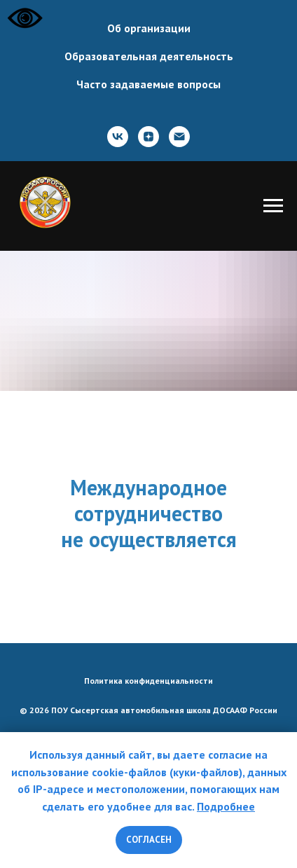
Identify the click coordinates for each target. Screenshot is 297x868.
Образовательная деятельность (149, 56)
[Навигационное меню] (273, 206)
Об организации (149, 28)
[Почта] (179, 137)
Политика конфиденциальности (148, 681)
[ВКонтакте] (118, 137)
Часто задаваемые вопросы (148, 84)
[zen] (148, 137)
